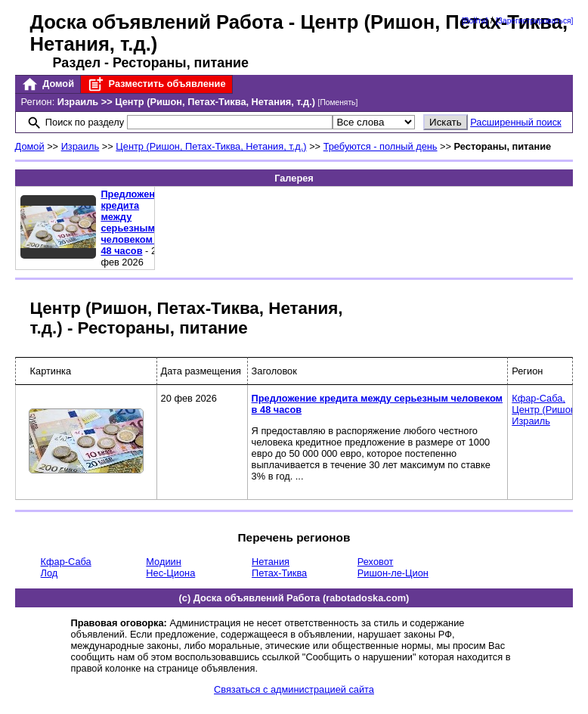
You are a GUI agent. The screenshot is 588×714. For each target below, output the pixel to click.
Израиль (80, 146)
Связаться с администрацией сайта (294, 689)
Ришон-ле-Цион (393, 573)
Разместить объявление (156, 84)
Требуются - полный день (381, 146)
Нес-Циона (170, 573)
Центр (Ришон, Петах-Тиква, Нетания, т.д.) (211, 146)
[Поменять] (338, 102)
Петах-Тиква (279, 573)
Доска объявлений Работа (157, 22)
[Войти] (475, 21)
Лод (50, 573)
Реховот (376, 562)
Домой (48, 84)
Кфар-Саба (66, 562)
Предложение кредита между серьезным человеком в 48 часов (133, 222)
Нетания (271, 562)
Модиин (163, 562)
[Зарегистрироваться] (534, 21)
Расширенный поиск (516, 122)
